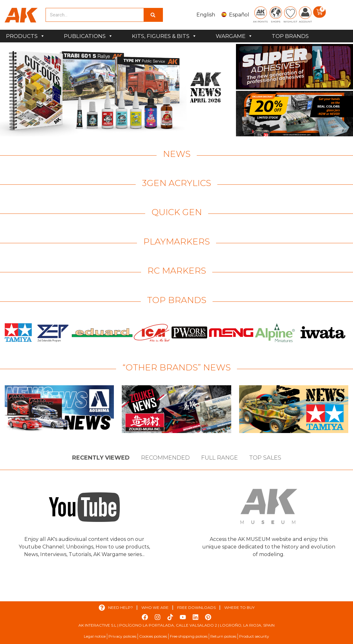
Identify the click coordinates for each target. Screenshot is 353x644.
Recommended (165, 458)
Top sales (265, 458)
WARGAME (234, 36)
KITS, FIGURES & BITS (164, 36)
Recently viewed (101, 458)
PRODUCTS (25, 36)
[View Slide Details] (117, 90)
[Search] (153, 15)
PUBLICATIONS (88, 36)
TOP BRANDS (290, 36)
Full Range (220, 458)
